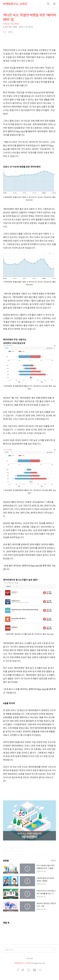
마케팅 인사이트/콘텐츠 (11, 24)
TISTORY (30, 958)
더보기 (53, 860)
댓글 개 (6, 923)
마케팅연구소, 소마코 (15, 4)
